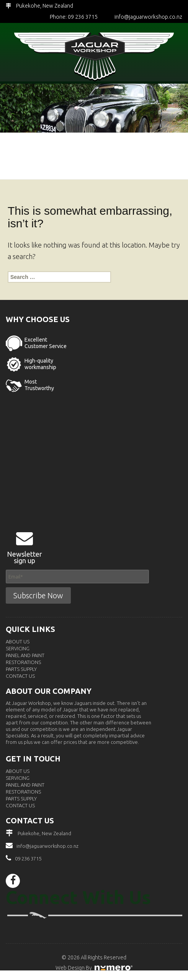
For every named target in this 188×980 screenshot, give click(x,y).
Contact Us (20, 676)
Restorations (23, 662)
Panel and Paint (25, 655)
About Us (18, 641)
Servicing (18, 648)
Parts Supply (21, 669)
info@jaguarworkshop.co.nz (148, 17)
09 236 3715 (28, 859)
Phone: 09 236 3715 (74, 17)
